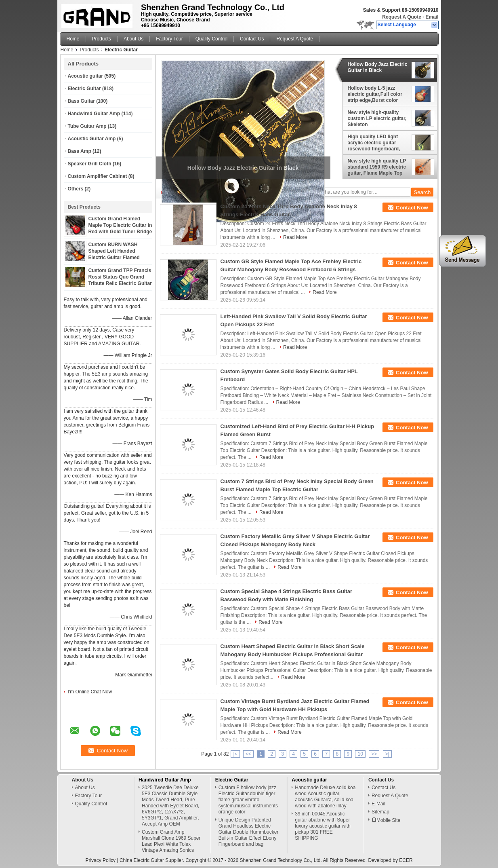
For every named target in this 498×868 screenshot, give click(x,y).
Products (102, 39)
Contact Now (412, 208)
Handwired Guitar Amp (94, 114)
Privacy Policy (100, 860)
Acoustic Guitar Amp (92, 139)
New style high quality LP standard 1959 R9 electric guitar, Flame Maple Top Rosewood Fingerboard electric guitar (377, 167)
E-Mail (378, 804)
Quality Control (211, 39)
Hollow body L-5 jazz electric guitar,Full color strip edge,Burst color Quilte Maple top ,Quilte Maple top (375, 94)
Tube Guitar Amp (87, 126)
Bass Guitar (81, 101)
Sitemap (380, 812)
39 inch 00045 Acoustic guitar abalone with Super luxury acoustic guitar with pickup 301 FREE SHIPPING (323, 826)
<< (248, 754)
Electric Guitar (84, 89)
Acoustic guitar (85, 76)
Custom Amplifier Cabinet (98, 176)
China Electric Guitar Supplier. (152, 860)
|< (235, 754)
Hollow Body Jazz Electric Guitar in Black (378, 67)
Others (76, 189)
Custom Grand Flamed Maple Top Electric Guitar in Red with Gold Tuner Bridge (120, 225)
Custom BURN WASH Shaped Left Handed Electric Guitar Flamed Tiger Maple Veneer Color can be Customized (118, 258)
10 (360, 754)
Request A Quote (401, 17)
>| (387, 754)
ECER (406, 860)
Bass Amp (80, 151)
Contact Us (252, 39)
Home (73, 39)
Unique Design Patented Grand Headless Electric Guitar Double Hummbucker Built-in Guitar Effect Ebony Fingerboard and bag (249, 832)
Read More (295, 237)
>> (374, 754)
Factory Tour (169, 39)
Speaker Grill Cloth (90, 164)
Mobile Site (386, 820)
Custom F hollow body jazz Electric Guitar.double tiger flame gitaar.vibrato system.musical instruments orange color (248, 800)
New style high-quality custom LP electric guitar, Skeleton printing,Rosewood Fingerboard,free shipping (378, 118)
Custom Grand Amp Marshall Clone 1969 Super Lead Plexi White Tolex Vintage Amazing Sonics (171, 841)
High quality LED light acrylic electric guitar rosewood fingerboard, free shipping (374, 143)
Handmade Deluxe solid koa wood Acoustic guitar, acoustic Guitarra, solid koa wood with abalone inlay (325, 797)
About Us (133, 39)
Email (432, 17)
